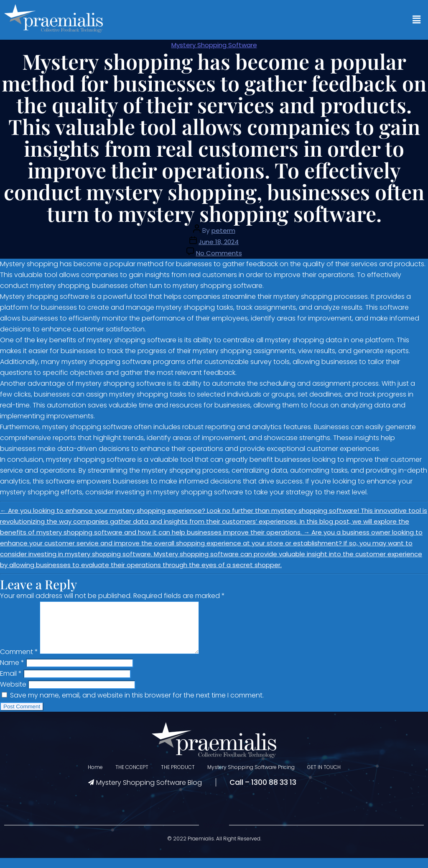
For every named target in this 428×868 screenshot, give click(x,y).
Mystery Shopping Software (214, 45)
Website (13, 694)
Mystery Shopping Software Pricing (251, 777)
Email (11, 683)
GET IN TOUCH (324, 777)
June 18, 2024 (219, 242)
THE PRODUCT (178, 777)
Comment (19, 662)
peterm (223, 230)
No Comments (219, 253)
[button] (417, 20)
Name (12, 673)
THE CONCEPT (132, 777)
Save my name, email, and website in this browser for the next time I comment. (137, 705)
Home (95, 777)
